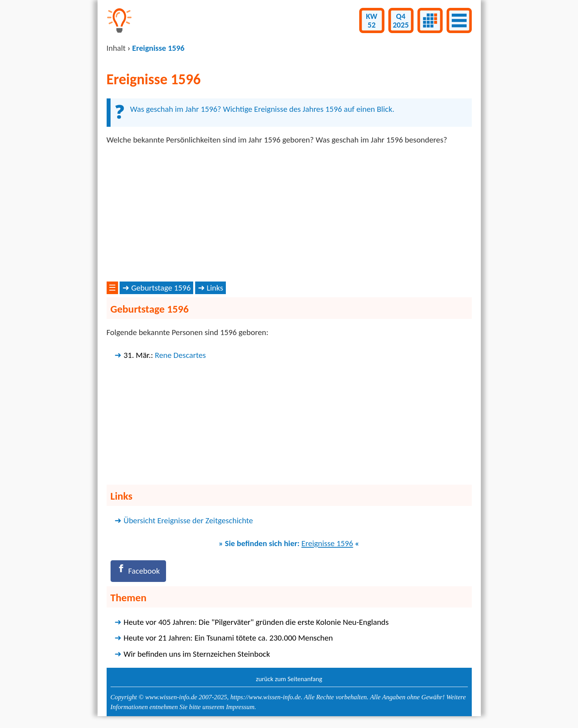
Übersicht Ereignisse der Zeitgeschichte (188, 521)
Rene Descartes (181, 355)
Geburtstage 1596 (161, 288)
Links (215, 288)
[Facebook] (138, 571)
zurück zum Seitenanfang (289, 679)
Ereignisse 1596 (327, 543)
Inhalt (116, 48)
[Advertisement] (289, 213)
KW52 (372, 20)
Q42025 (401, 20)
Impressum (240, 707)
